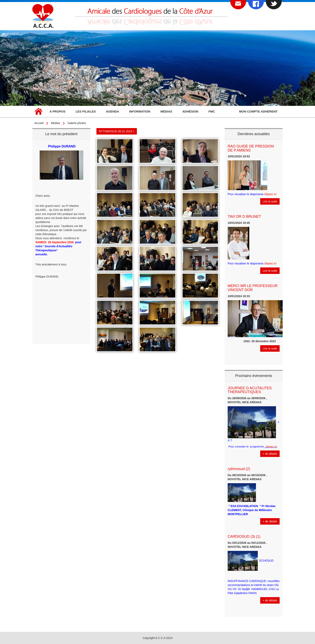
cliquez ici (270, 194)
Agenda (113, 111)
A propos (58, 111)
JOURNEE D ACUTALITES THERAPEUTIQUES (250, 390)
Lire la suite (270, 201)
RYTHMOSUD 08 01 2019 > (117, 131)
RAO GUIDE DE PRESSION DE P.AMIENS (251, 148)
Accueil (38, 112)
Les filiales (86, 111)
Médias (166, 111)
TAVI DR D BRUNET (244, 217)
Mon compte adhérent (258, 111)
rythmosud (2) (239, 469)
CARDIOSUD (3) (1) (244, 537)
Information (140, 111)
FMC (212, 111)
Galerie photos (77, 123)
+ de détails (270, 454)
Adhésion (190, 111)
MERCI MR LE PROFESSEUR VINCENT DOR (253, 288)
